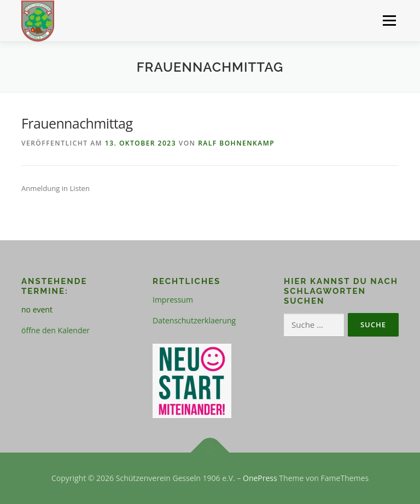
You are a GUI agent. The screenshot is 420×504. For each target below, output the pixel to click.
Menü (389, 20)
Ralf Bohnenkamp (236, 143)
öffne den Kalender (56, 330)
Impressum (173, 300)
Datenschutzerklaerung (194, 320)
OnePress (260, 478)
